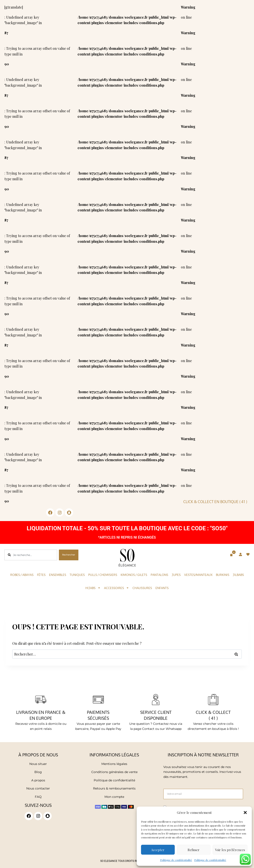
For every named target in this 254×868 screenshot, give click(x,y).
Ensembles (58, 575)
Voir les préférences (230, 850)
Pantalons (159, 575)
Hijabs (93, 588)
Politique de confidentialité (176, 860)
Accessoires (116, 588)
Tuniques (77, 575)
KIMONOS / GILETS (134, 575)
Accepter (158, 850)
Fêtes (41, 575)
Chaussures (142, 588)
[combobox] (31, 555)
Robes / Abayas (22, 575)
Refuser (194, 850)
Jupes (176, 575)
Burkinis (223, 575)
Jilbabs (238, 575)
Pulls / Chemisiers (103, 575)
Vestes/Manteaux (198, 575)
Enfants (162, 588)
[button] (245, 813)
